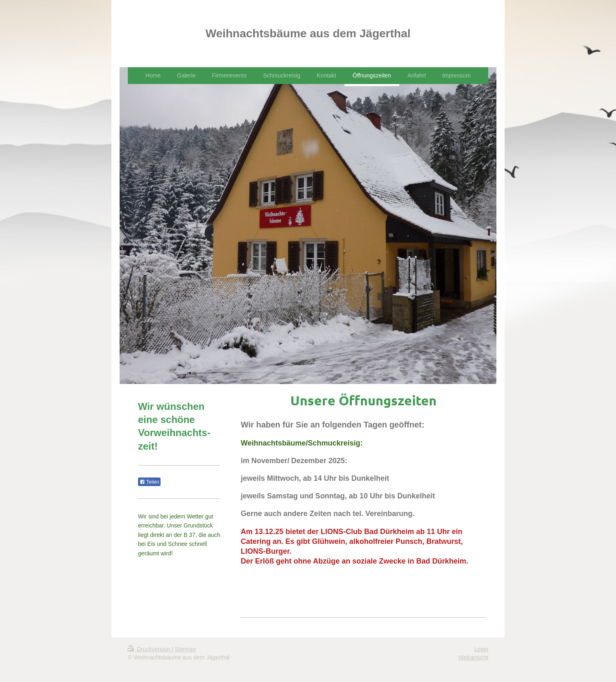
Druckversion (150, 649)
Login (481, 649)
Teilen (149, 482)
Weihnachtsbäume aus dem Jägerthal (308, 33)
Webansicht (473, 657)
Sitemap (185, 649)
